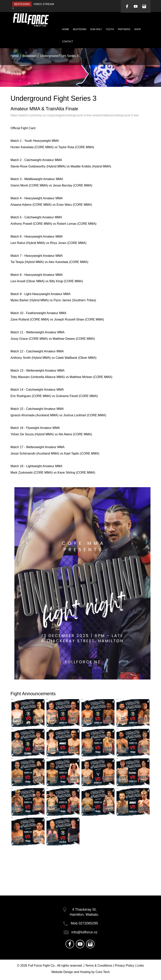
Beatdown (80, 29)
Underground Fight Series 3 (59, 56)
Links (140, 966)
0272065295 (88, 923)
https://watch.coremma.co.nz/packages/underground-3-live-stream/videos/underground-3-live (75, 115)
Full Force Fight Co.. (42, 966)
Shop (137, 29)
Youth (110, 29)
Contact (68, 42)
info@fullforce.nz (84, 932)
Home (66, 29)
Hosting (85, 972)
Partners (124, 29)
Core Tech (103, 972)
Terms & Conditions (99, 966)
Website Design (62, 972)
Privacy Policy (124, 966)
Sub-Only (96, 29)
